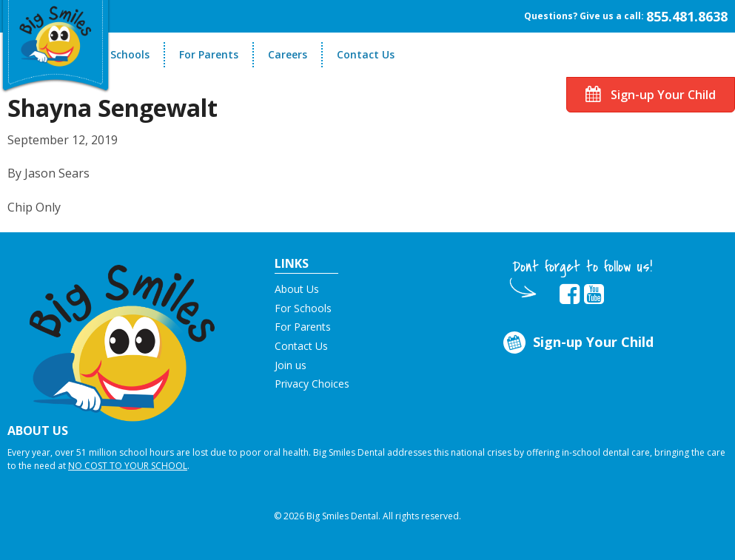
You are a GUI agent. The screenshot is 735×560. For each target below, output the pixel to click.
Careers (288, 54)
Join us (291, 365)
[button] (123, 337)
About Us (297, 289)
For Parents (209, 54)
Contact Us (366, 54)
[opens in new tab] (570, 294)
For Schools (120, 54)
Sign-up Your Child (651, 95)
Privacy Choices (312, 384)
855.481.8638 (687, 16)
